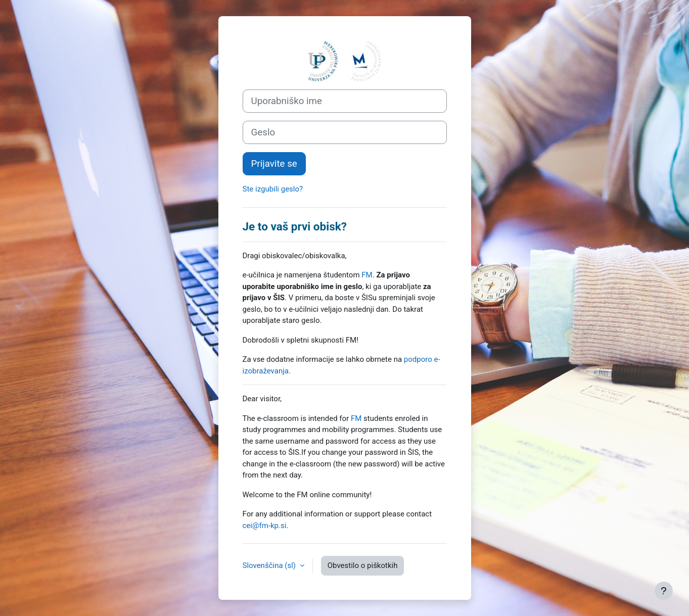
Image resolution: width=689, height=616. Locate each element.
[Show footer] (664, 591)
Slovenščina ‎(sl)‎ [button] (270, 565)
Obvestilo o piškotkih (363, 565)
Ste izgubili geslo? (273, 189)
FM (367, 275)
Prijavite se (274, 164)
